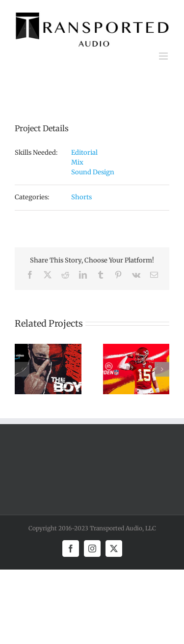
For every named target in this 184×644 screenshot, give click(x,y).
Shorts (81, 197)
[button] (22, 369)
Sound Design (93, 172)
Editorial (84, 153)
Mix (77, 162)
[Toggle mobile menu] (164, 56)
